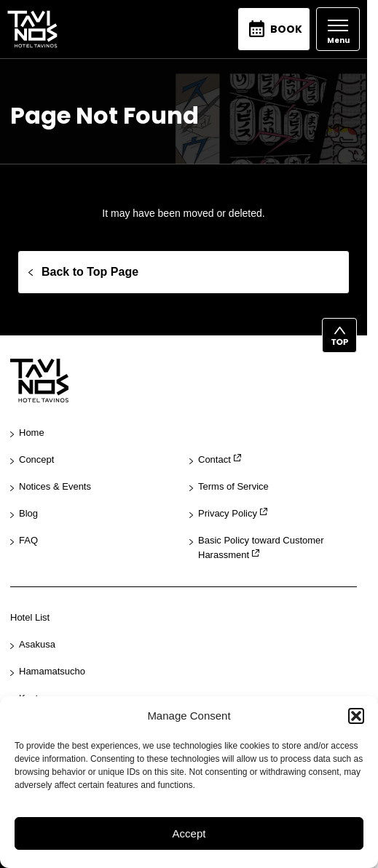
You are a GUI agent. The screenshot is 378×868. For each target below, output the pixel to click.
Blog (28, 513)
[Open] (338, 29)
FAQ (28, 540)
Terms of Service (233, 486)
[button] (356, 716)
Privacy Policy (228, 513)
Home (32, 433)
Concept (36, 459)
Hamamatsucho (52, 671)
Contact (214, 459)
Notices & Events (55, 486)
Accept (189, 833)
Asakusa (37, 644)
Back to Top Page (90, 272)
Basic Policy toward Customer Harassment (261, 548)
